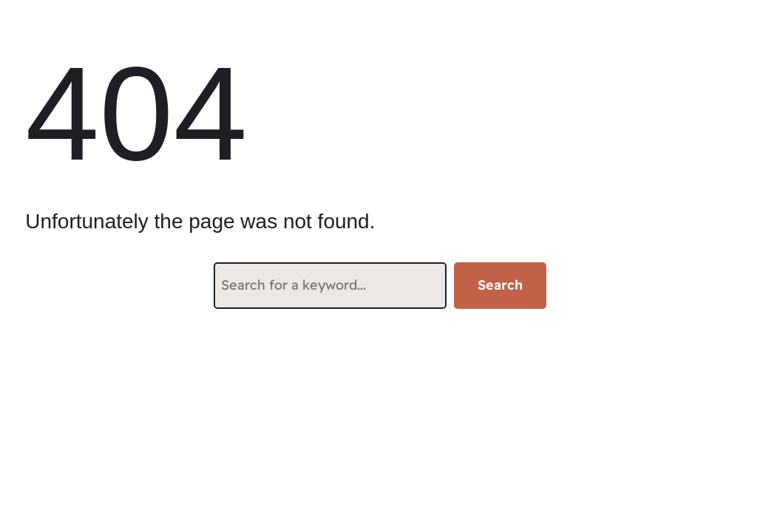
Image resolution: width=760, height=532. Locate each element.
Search (500, 285)
